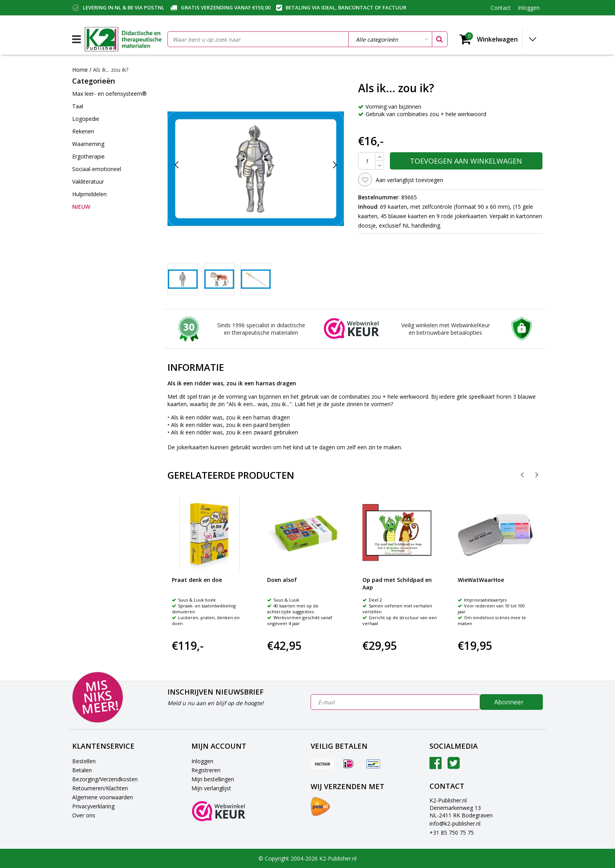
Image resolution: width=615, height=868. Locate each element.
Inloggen (202, 761)
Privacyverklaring (93, 806)
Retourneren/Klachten (100, 788)
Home (80, 70)
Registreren (206, 770)
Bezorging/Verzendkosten (105, 779)
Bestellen (84, 761)
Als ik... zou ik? (111, 70)
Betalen (82, 770)
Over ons (84, 815)
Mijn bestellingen (213, 779)
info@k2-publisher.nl (455, 823)
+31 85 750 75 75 (452, 832)
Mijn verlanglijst (211, 788)
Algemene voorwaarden (103, 797)
